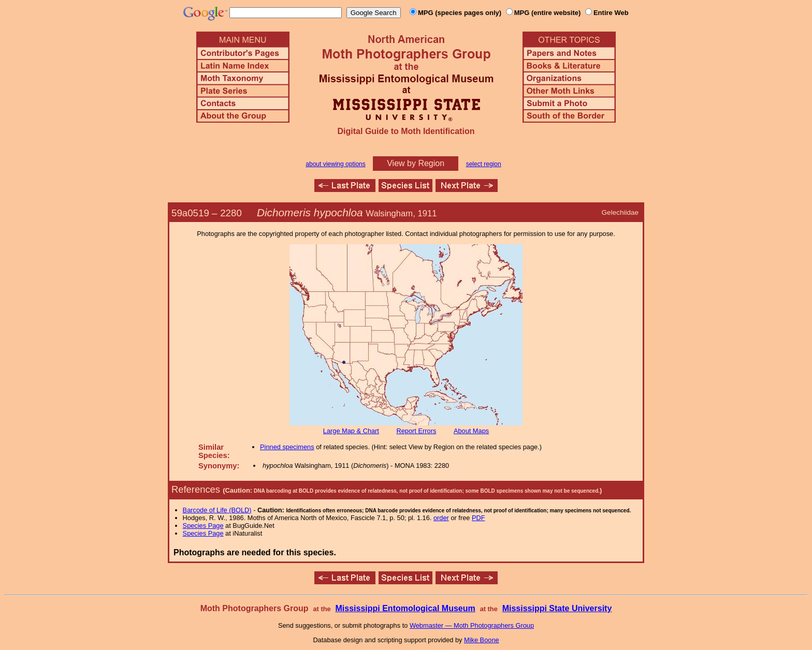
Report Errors (417, 431)
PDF (479, 518)
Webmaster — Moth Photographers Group (472, 625)
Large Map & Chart (351, 431)
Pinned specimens (287, 447)
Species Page (203, 526)
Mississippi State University (557, 608)
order (441, 518)
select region (484, 164)
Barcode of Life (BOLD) (217, 510)
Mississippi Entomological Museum (405, 608)
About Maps (471, 431)
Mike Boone (482, 640)
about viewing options (335, 164)
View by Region (416, 163)
